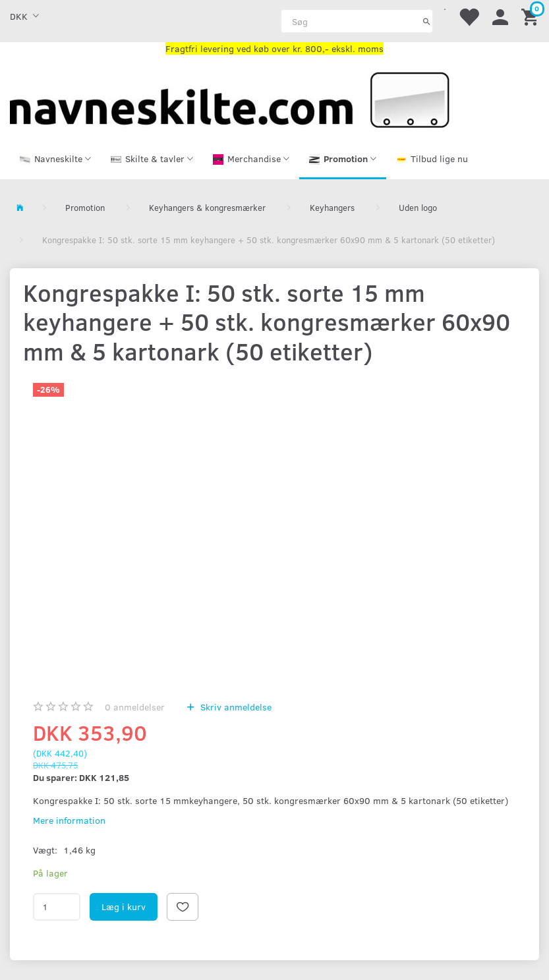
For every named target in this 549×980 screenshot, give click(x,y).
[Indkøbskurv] (532, 16)
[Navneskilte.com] (230, 99)
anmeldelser (135, 707)
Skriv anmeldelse (235, 707)
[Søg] (427, 21)
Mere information (69, 820)
